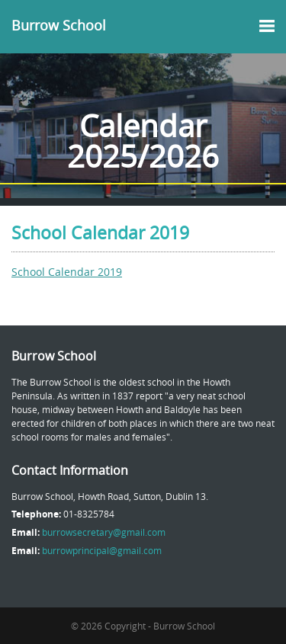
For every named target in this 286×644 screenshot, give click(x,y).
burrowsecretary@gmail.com (104, 532)
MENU (263, 26)
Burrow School (59, 25)
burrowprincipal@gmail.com (102, 550)
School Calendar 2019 (67, 272)
